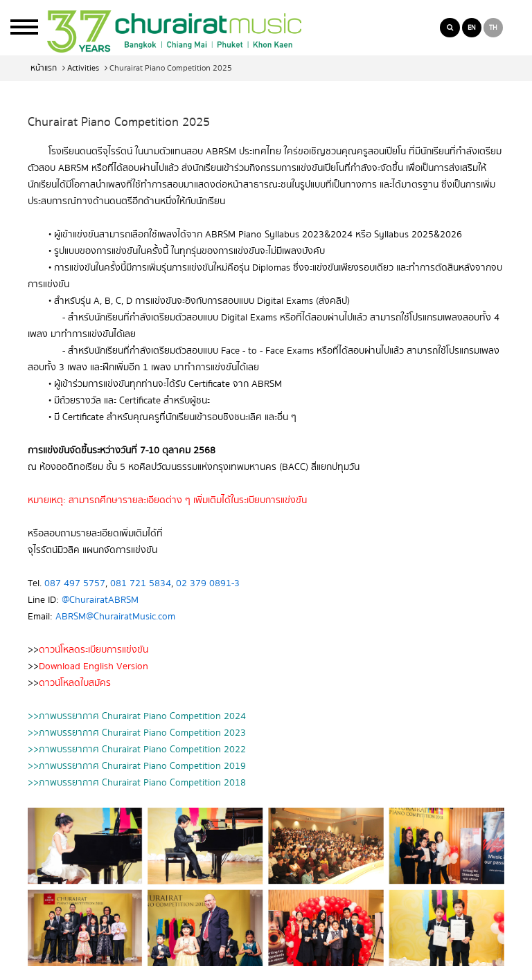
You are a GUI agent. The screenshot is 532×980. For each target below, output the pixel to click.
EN (472, 28)
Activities (83, 68)
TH (493, 28)
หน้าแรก (44, 68)
